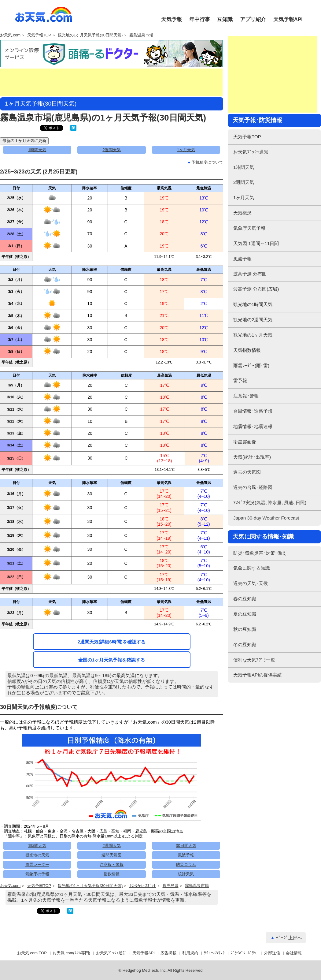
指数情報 (112, 874)
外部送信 (272, 953)
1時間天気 (37, 150)
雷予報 (240, 380)
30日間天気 (186, 846)
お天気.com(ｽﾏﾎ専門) (71, 953)
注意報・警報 (112, 864)
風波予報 (186, 855)
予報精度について (207, 162)
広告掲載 (168, 953)
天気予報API (288, 19)
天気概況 (242, 213)
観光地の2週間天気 (253, 320)
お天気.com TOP (32, 953)
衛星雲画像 (245, 442)
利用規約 (190, 953)
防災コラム (186, 864)
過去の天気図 (247, 472)
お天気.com (44, 18)
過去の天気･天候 (251, 583)
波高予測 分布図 (250, 274)
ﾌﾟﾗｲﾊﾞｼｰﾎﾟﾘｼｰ (244, 953)
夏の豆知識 (245, 614)
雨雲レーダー (37, 864)
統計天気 (186, 874)
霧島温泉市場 (141, 35)
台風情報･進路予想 (253, 411)
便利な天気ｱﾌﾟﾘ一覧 (254, 660)
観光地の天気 (37, 855)
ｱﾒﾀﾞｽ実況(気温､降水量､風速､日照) (270, 503)
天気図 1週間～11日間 (256, 243)
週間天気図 (111, 855)
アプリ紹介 (253, 19)
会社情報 (294, 953)
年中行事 (200, 19)
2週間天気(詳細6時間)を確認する (112, 642)
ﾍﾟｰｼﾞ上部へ (289, 938)
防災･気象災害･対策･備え (260, 553)
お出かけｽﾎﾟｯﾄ (143, 886)
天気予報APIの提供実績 (258, 675)
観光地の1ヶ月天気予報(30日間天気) (90, 35)
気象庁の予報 (37, 874)
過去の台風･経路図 (253, 487)
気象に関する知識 (252, 568)
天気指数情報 (247, 350)
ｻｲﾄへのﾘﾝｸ (214, 953)
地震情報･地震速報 (253, 426)
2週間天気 (111, 150)
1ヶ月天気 (186, 150)
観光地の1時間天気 (253, 304)
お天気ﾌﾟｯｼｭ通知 (251, 152)
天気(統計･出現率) (252, 457)
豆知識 (225, 19)
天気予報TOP (39, 35)
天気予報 (172, 19)
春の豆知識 (245, 599)
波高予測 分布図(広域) (256, 289)
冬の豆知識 (245, 645)
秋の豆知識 (245, 629)
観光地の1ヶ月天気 (253, 335)
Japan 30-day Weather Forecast (266, 518)
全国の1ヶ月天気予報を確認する (112, 660)
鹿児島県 (171, 886)
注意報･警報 (246, 396)
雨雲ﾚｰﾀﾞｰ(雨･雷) (251, 365)
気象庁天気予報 (249, 228)
